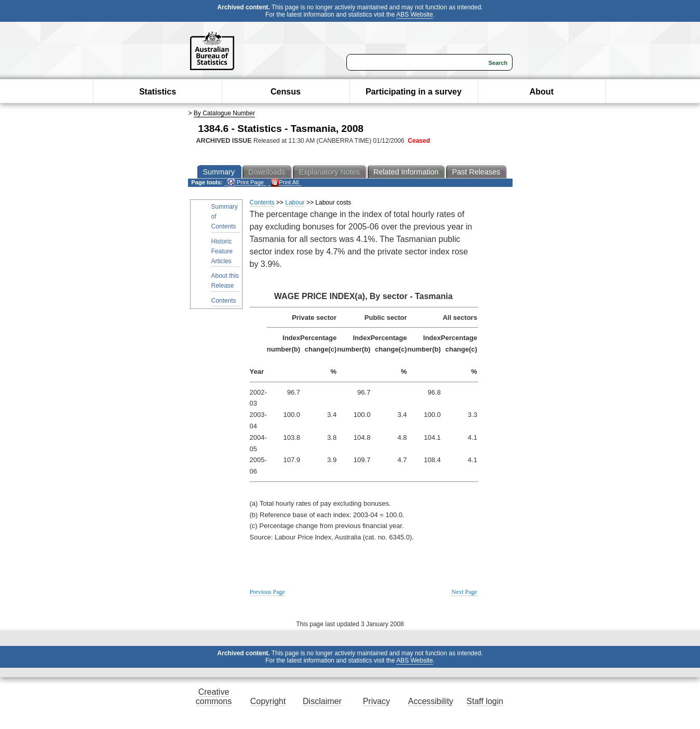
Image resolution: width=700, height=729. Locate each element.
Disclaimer (322, 701)
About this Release (225, 281)
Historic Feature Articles (222, 251)
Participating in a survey (414, 92)
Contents (224, 301)
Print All (285, 183)
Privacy (376, 701)
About (542, 92)
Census (286, 92)
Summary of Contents (225, 217)
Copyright (268, 701)
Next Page (464, 592)
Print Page (245, 183)
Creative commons (214, 697)
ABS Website (414, 15)
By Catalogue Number (224, 113)
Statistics (158, 92)
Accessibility (431, 701)
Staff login (485, 701)
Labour (295, 203)
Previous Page (267, 592)
